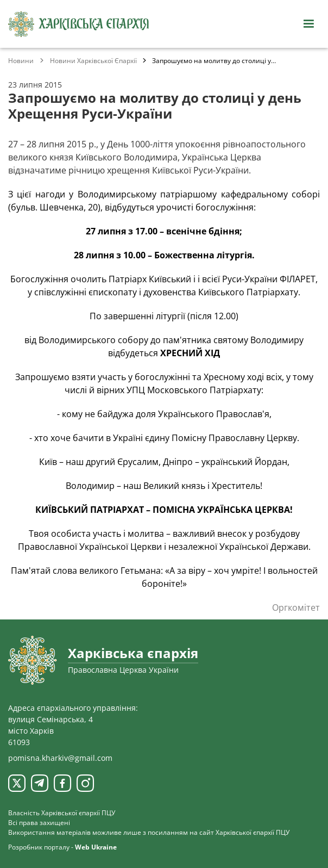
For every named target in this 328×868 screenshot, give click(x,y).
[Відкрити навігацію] (308, 24)
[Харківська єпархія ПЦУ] (79, 24)
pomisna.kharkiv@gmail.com (60, 758)
